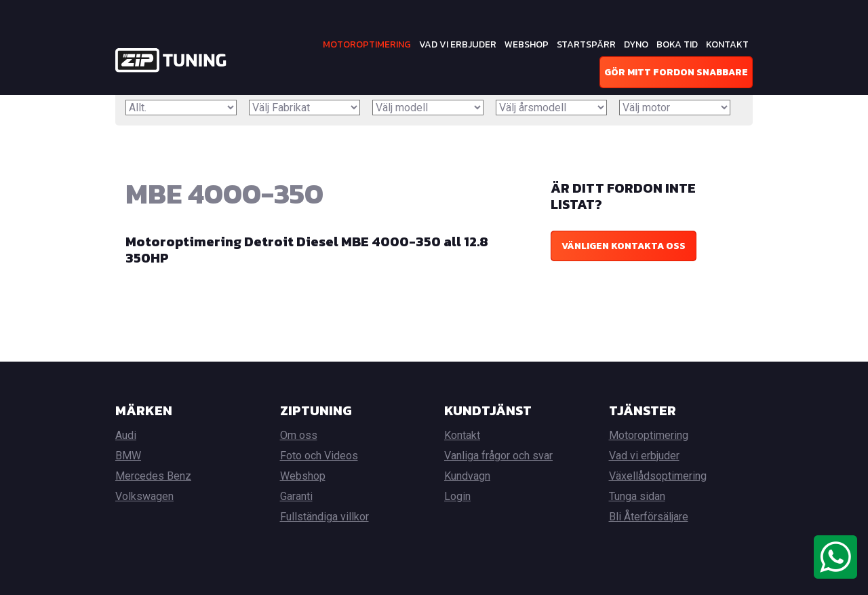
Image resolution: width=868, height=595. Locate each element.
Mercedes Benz (153, 476)
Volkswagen (144, 496)
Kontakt (727, 44)
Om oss (299, 435)
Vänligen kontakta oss (624, 246)
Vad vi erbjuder (458, 44)
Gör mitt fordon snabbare (676, 72)
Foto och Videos (319, 456)
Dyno (636, 44)
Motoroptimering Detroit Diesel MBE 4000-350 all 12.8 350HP (307, 250)
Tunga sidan (637, 496)
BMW (128, 456)
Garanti (296, 496)
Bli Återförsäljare (649, 517)
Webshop (527, 44)
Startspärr (586, 44)
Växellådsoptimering (658, 476)
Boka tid (677, 44)
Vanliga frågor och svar (498, 456)
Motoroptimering (367, 44)
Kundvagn (467, 476)
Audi (126, 435)
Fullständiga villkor (324, 517)
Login (457, 496)
